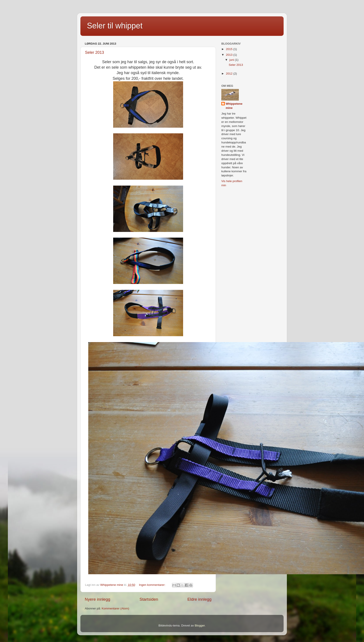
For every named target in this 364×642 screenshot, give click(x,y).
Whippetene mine (234, 106)
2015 (230, 49)
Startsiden (149, 599)
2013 (230, 55)
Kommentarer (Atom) (115, 608)
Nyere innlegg (98, 599)
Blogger (200, 625)
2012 (230, 74)
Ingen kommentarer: (153, 585)
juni (232, 60)
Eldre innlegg (199, 599)
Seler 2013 (94, 52)
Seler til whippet (115, 26)
